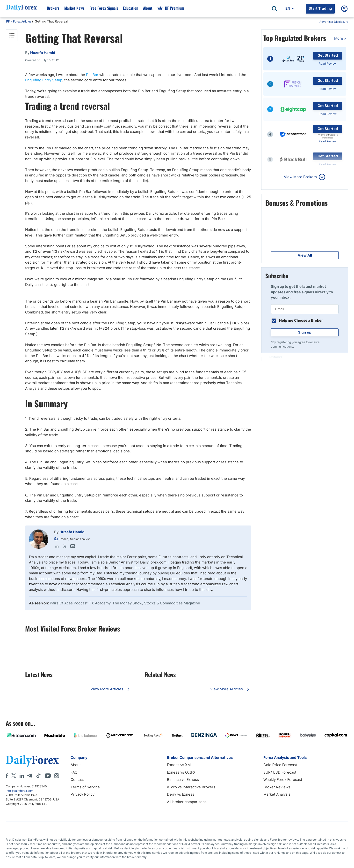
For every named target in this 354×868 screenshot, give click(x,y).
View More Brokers (300, 177)
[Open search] (275, 9)
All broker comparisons (187, 802)
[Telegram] (30, 776)
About (76, 765)
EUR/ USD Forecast (280, 772)
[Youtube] (48, 776)
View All (305, 255)
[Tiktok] (38, 776)
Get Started (328, 55)
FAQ (74, 772)
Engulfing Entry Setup (44, 80)
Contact (77, 780)
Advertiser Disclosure (334, 22)
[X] (14, 776)
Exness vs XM (179, 765)
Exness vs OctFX (181, 772)
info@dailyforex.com (20, 791)
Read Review (328, 64)
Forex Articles (22, 21)
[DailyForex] (32, 761)
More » (340, 38)
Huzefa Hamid (72, 532)
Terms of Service (85, 787)
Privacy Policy (83, 794)
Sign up (305, 332)
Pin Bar (92, 75)
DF (8, 22)
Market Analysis (277, 794)
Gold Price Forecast (280, 765)
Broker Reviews (277, 787)
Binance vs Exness (183, 780)
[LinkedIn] (22, 776)
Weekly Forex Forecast (283, 780)
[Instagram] (57, 776)
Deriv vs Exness (181, 794)
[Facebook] (7, 776)
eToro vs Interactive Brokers (191, 787)
